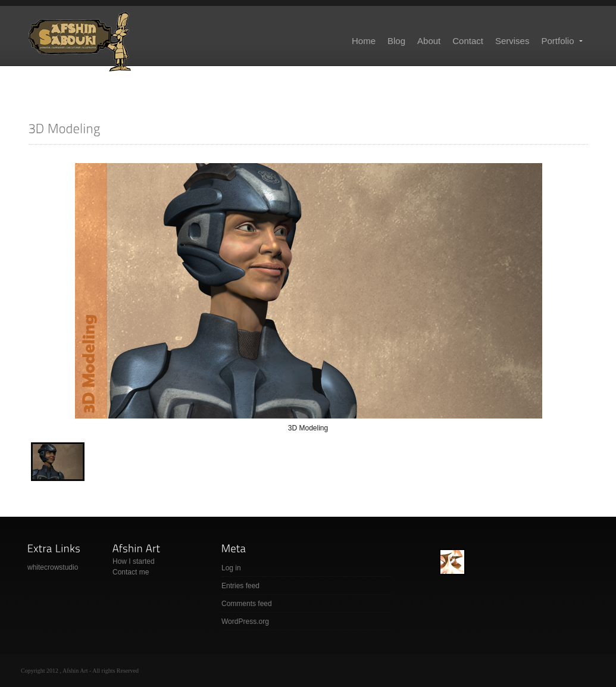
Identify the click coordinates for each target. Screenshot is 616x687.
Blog (396, 41)
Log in (231, 568)
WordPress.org (245, 622)
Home (364, 41)
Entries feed (240, 586)
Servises (512, 41)
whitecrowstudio (53, 567)
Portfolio (562, 41)
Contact (468, 41)
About (429, 41)
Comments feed (247, 604)
